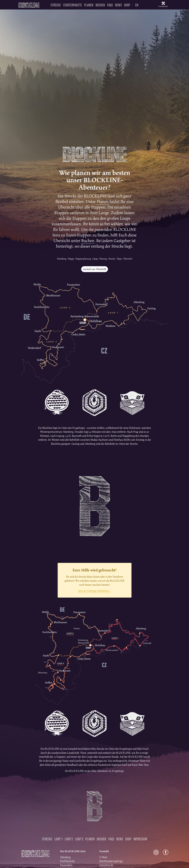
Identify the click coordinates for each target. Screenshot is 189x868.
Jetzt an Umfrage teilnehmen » (94, 591)
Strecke (56, 5)
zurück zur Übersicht (95, 269)
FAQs (110, 5)
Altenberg (65, 857)
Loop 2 (69, 839)
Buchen (100, 5)
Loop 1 (58, 839)
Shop (127, 5)
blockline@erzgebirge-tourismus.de (111, 863)
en (137, 5)
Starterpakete (72, 5)
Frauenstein (66, 865)
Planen (89, 5)
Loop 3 (79, 839)
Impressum (140, 839)
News (118, 5)
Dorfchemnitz (68, 861)
